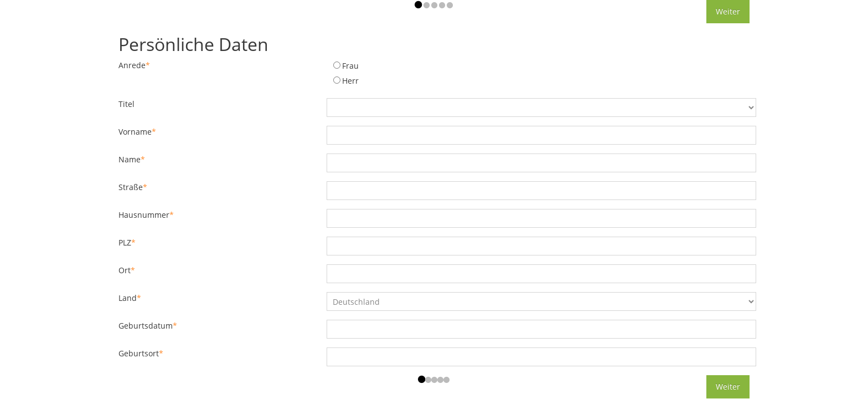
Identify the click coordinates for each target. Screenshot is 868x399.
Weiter (728, 11)
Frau (350, 66)
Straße (133, 187)
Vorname (137, 132)
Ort (127, 270)
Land (130, 298)
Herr (350, 81)
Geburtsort (141, 353)
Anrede (134, 65)
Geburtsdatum (148, 326)
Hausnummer (146, 215)
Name (132, 159)
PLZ (127, 242)
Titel (126, 104)
